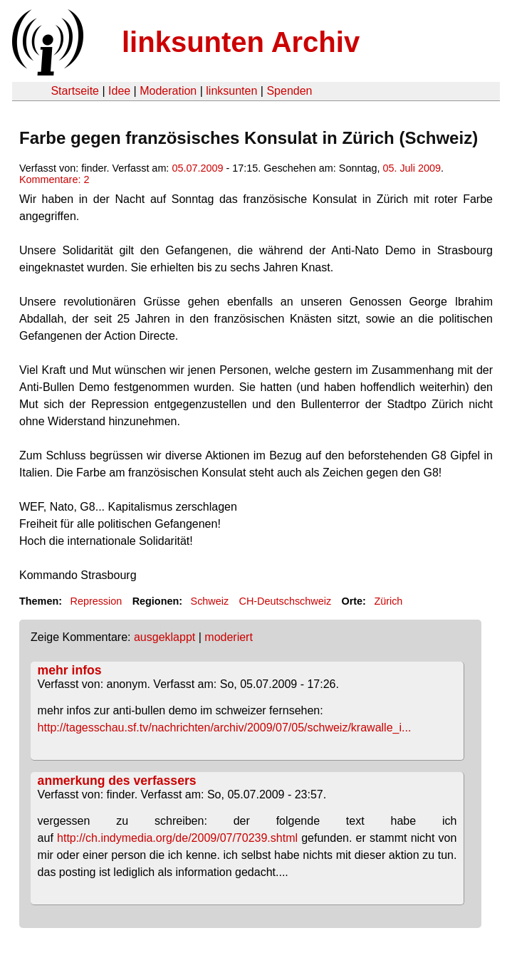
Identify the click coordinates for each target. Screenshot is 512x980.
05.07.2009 (197, 168)
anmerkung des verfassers (117, 781)
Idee (119, 91)
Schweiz (210, 601)
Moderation (168, 91)
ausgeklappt (164, 637)
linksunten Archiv (241, 42)
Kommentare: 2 (54, 179)
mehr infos (70, 670)
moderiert (229, 637)
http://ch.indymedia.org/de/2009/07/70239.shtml (177, 838)
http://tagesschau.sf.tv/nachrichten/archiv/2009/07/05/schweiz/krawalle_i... (225, 728)
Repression (96, 601)
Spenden (289, 91)
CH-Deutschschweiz (286, 601)
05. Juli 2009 (412, 168)
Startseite (75, 91)
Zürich (388, 601)
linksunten (231, 91)
